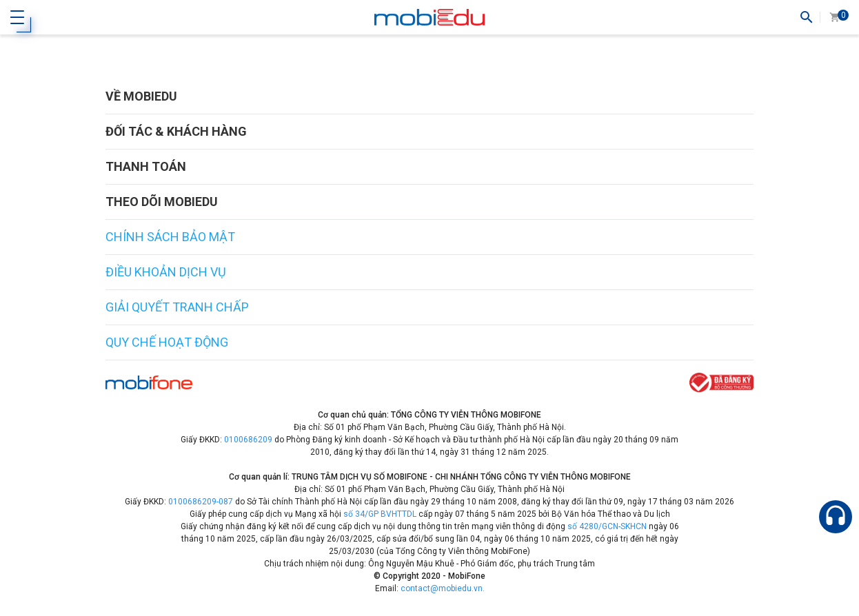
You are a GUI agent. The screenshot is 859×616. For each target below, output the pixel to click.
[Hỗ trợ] (836, 517)
